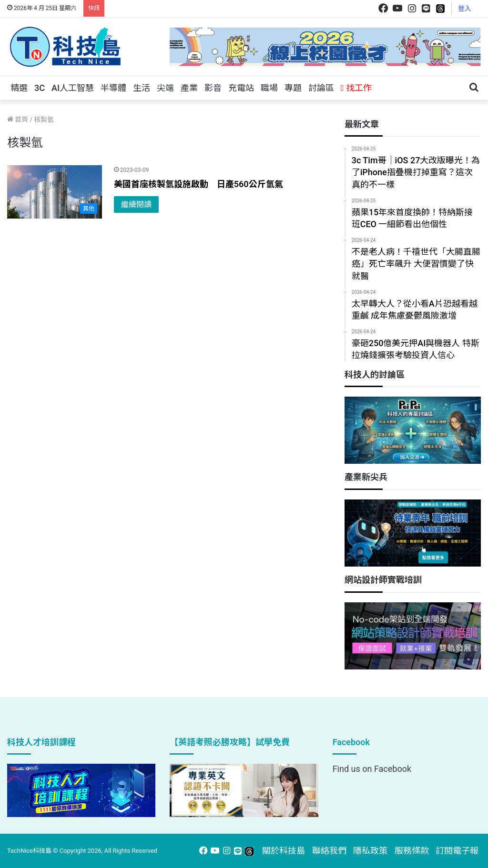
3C (40, 88)
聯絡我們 (329, 851)
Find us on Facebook (372, 769)
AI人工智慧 (73, 88)
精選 (19, 88)
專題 (293, 88)
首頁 (18, 120)
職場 (269, 88)
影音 (213, 88)
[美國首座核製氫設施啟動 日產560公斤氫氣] (55, 192)
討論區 (321, 88)
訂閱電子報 (457, 851)
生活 (142, 88)
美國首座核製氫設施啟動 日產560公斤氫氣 (198, 184)
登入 (465, 9)
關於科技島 (284, 851)
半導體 (113, 88)
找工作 (356, 88)
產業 (189, 88)
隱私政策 (370, 851)
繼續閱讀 (136, 205)
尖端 (165, 88)
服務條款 (412, 851)
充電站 (241, 88)
